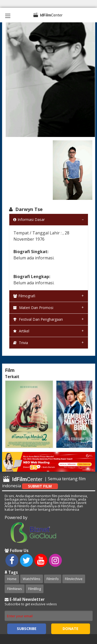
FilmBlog (35, 589)
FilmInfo (53, 579)
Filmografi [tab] (24, 296)
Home (12, 579)
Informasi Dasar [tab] (29, 219)
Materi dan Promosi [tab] (33, 308)
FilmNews (15, 589)
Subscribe (27, 629)
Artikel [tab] (21, 331)
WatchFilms (32, 579)
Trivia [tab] (21, 343)
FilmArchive (74, 579)
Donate (70, 629)
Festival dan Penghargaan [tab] (38, 319)
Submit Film (40, 486)
